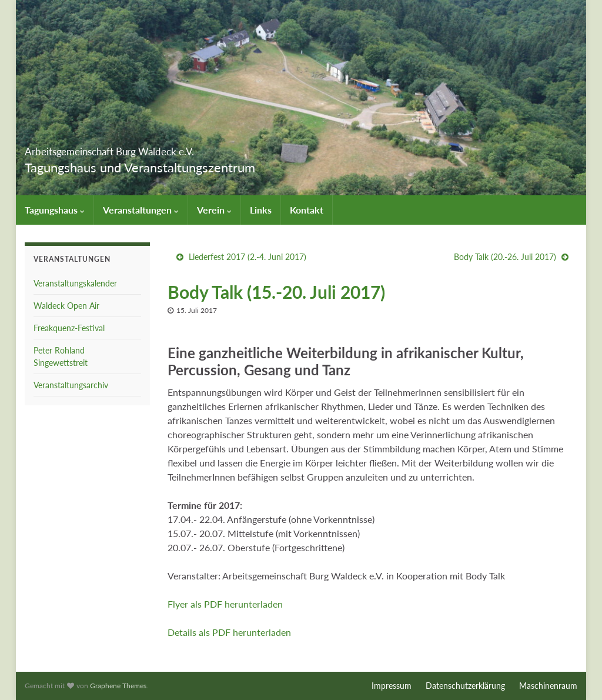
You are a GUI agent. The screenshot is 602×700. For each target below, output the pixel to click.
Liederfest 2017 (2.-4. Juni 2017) (248, 257)
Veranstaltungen (141, 210)
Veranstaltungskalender (75, 283)
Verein (214, 210)
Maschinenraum (548, 686)
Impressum (392, 686)
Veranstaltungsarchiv (71, 385)
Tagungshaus (55, 210)
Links (261, 210)
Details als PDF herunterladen (229, 632)
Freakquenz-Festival (69, 328)
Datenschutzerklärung (465, 686)
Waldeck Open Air (66, 306)
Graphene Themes (118, 686)
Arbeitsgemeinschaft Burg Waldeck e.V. (177, 148)
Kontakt (307, 210)
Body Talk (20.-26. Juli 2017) (505, 257)
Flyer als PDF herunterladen (225, 604)
